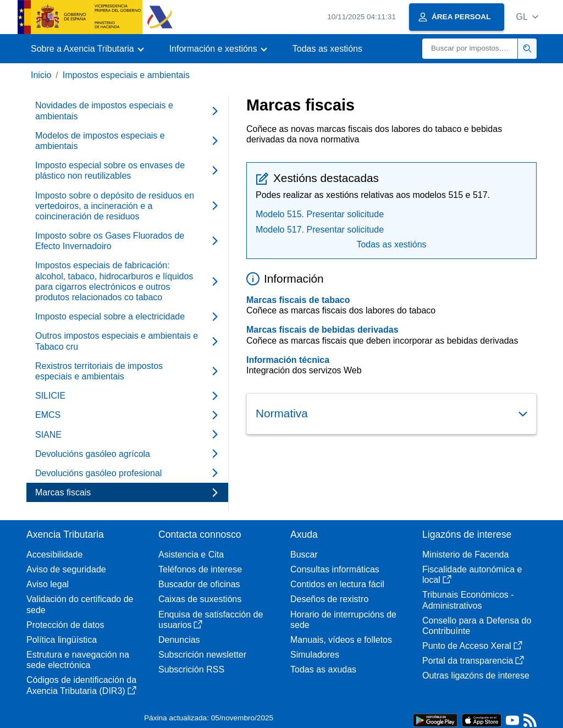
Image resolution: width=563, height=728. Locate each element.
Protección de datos (65, 625)
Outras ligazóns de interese (476, 675)
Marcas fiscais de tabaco (298, 300)
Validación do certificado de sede (80, 604)
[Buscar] (470, 49)
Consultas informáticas (335, 569)
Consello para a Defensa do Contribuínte (477, 626)
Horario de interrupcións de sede (343, 620)
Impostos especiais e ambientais (126, 75)
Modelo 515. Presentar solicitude (320, 214)
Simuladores (315, 655)
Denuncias (179, 640)
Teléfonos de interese (200, 569)
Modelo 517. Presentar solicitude (320, 230)
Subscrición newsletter (202, 655)
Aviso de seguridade (66, 569)
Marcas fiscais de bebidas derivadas (322, 330)
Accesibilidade (54, 555)
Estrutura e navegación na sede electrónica (78, 660)
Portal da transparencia (473, 661)
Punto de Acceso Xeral (472, 646)
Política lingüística (62, 640)
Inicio (41, 75)
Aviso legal (48, 584)
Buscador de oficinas (199, 584)
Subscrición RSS (191, 669)
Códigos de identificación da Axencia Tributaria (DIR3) (81, 685)
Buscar (304, 555)
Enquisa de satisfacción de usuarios (211, 620)
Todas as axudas (323, 669)
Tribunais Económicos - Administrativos (468, 600)
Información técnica (288, 360)
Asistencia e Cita (191, 555)
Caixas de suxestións (200, 599)
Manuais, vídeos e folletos (341, 640)
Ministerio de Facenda (465, 555)
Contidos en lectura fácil (337, 584)
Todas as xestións (327, 49)
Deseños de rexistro (329, 599)
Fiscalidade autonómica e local (472, 575)
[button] (527, 17)
